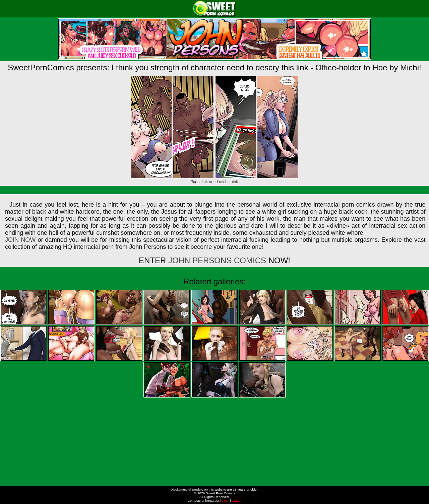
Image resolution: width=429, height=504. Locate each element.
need (213, 182)
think (234, 182)
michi (224, 182)
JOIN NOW (20, 240)
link (205, 182)
